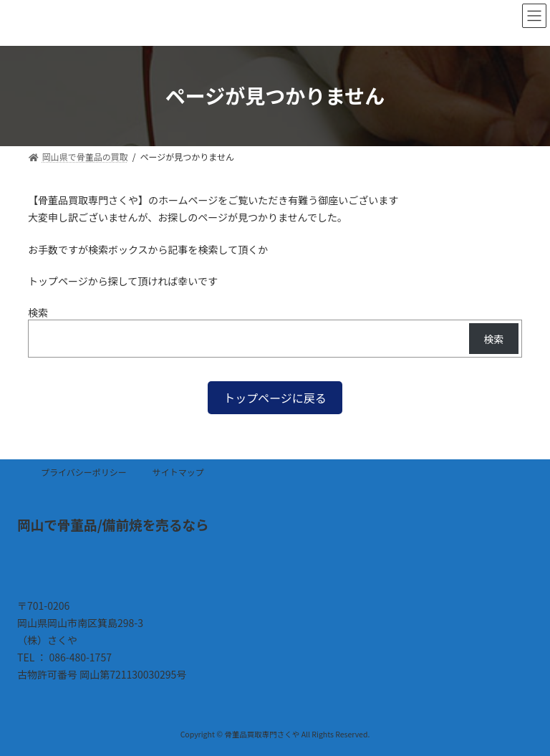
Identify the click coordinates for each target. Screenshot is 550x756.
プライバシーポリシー (84, 472)
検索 (38, 312)
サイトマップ (178, 472)
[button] (275, 397)
